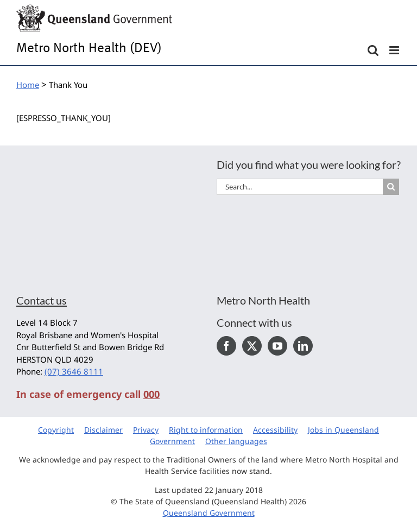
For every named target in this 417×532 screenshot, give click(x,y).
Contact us (42, 300)
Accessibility (275, 430)
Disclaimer (103, 430)
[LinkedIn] (303, 346)
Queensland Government (209, 513)
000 (151, 394)
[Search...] (300, 187)
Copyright (56, 430)
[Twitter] (252, 346)
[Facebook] (226, 346)
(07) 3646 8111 (74, 371)
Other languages (236, 441)
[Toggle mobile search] (373, 50)
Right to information (206, 430)
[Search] (391, 187)
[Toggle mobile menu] (395, 50)
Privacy (146, 430)
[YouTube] (277, 346)
